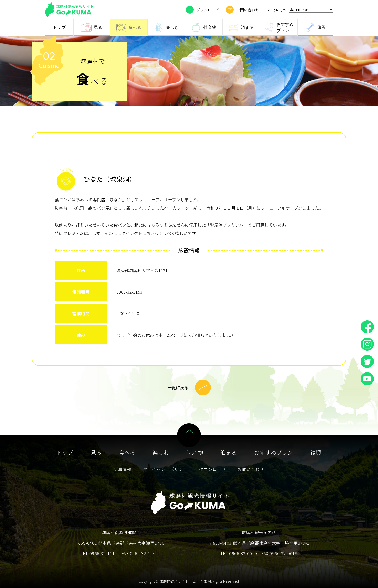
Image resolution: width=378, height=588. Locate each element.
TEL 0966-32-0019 (239, 553)
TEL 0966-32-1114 (99, 553)
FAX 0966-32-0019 (279, 553)
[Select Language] (311, 10)
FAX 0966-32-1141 (140, 553)
